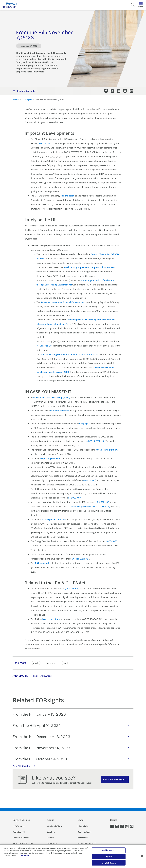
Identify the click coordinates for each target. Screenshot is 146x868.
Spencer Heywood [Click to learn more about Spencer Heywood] (42, 676)
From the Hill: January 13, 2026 (72, 714)
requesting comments (51, 458)
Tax (65, 663)
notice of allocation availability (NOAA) (51, 397)
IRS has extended (43, 563)
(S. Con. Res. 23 (44, 346)
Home (16, 100)
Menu (141, 5)
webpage (84, 423)
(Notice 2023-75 (80, 559)
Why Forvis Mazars (55, 826)
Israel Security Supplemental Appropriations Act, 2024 (90, 267)
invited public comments (54, 519)
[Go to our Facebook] (122, 826)
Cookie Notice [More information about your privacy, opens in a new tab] (23, 855)
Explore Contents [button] (24, 91)
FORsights (27, 100)
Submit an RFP (19, 832)
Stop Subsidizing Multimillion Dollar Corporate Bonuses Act (70, 354)
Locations (51, 832)
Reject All (109, 857)
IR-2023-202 (112, 541)
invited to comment (60, 410)
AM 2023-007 (45, 143)
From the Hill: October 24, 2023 (72, 759)
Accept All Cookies (109, 863)
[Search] (133, 5)
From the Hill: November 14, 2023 (72, 748)
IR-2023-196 (103, 502)
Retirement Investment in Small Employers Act (63, 302)
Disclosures (82, 837)
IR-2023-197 (74, 498)
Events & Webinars (21, 837)
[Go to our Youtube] (132, 826)
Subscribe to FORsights (115, 779)
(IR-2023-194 (72, 588)
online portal (68, 196)
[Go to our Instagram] (127, 826)
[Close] (142, 856)
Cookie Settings (84, 832)
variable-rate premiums (107, 450)
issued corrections (51, 619)
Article (36, 663)
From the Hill (51, 663)
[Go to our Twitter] (117, 826)
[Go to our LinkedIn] (112, 826)
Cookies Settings (109, 850)
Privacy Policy (83, 826)
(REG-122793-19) (96, 441)
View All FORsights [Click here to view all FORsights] (25, 766)
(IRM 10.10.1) (90, 480)
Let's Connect (19, 826)
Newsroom (52, 843)
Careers (51, 837)
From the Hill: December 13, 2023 (72, 736)
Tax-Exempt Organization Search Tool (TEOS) (88, 506)
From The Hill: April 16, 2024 (72, 725)
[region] (73, 856)
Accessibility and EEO (87, 843)
